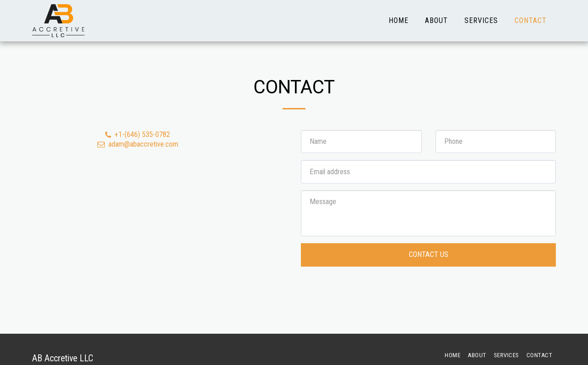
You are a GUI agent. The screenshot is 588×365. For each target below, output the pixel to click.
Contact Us (429, 254)
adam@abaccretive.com (137, 144)
